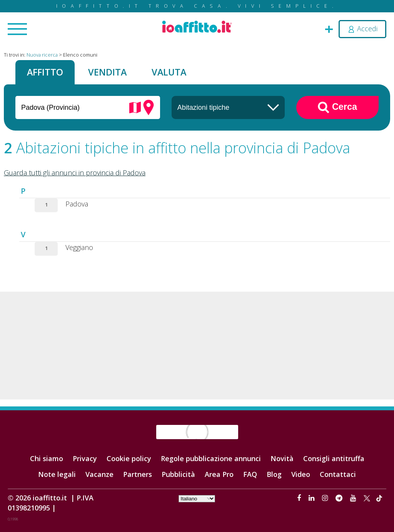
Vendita (107, 72)
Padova (77, 204)
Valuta (169, 72)
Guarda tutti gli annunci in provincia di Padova (75, 173)
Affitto (45, 72)
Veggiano (79, 247)
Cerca (337, 107)
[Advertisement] (197, 346)
